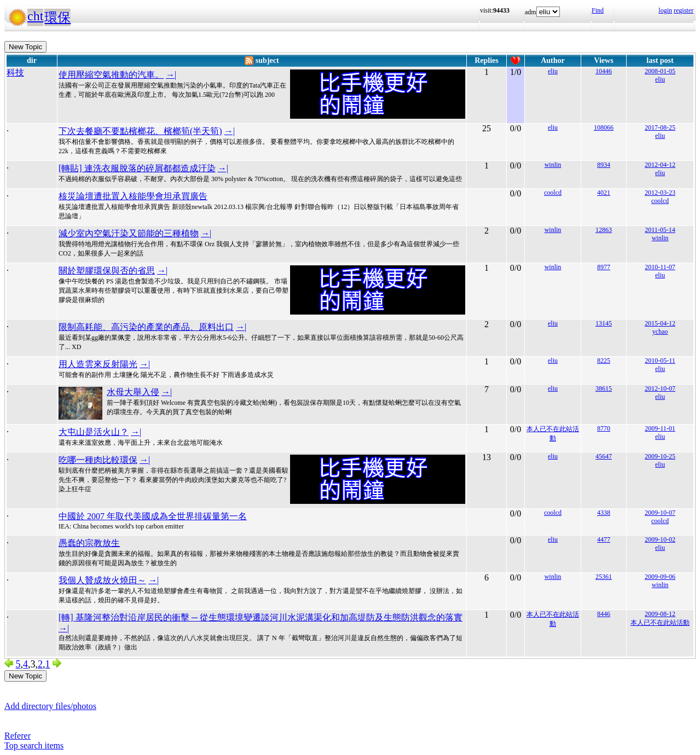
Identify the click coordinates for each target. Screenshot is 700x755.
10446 (604, 71)
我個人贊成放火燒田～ (102, 580)
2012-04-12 (660, 165)
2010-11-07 (660, 267)
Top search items (34, 745)
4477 (604, 539)
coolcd (553, 193)
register (684, 10)
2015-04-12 (660, 323)
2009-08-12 (660, 614)
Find (598, 10)
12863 (604, 230)
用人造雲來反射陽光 (98, 364)
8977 (604, 267)
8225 (604, 361)
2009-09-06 (660, 577)
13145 (604, 323)
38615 (604, 388)
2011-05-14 (660, 230)
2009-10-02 (660, 539)
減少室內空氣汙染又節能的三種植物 (129, 233)
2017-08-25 (660, 127)
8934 (604, 165)
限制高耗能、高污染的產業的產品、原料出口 (146, 327)
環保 (57, 18)
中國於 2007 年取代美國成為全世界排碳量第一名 (153, 516)
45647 (604, 456)
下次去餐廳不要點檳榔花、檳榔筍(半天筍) (140, 131)
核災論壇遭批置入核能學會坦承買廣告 (133, 196)
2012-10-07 (660, 388)
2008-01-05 (660, 71)
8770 (604, 428)
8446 (604, 614)
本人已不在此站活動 (660, 623)
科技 (15, 72)
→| (171, 75)
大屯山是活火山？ (94, 432)
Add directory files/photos (50, 706)
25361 (604, 577)
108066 (604, 127)
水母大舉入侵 (133, 392)
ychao (660, 332)
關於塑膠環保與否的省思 (107, 271)
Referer (18, 736)
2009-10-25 (660, 456)
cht (35, 16)
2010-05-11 (660, 361)
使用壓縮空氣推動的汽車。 (111, 75)
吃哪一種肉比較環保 (98, 460)
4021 (604, 193)
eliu (553, 71)
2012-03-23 (660, 193)
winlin (553, 165)
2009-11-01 (660, 428)
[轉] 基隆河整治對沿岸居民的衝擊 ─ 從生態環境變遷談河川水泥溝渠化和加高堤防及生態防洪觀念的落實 (261, 617)
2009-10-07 (660, 513)
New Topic (25, 47)
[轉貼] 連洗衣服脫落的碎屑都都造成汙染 (137, 168)
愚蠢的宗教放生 (89, 543)
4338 (604, 513)
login (665, 10)
